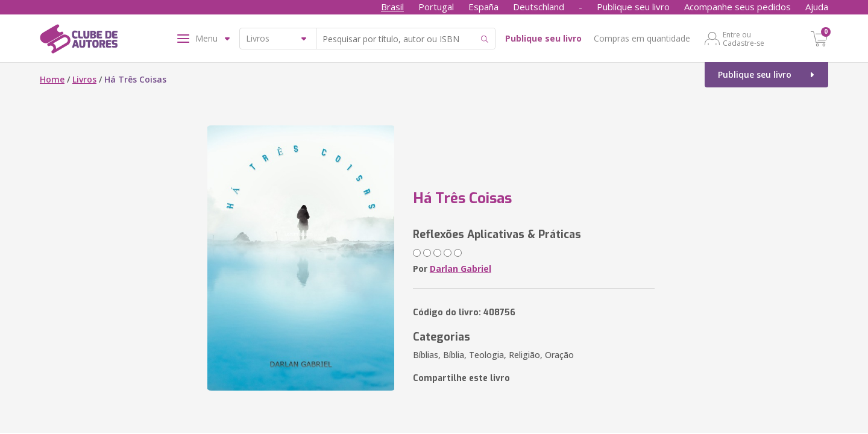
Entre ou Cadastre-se (744, 39)
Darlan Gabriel (461, 269)
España (483, 7)
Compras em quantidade (642, 38)
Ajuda (817, 7)
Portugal (436, 7)
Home (52, 79)
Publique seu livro (633, 7)
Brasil (392, 7)
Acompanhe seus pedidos (737, 7)
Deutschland (539, 7)
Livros (84, 79)
